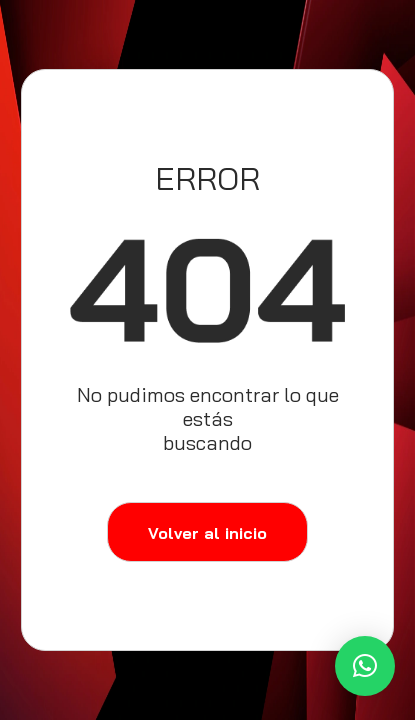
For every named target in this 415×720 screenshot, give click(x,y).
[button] (365, 666)
